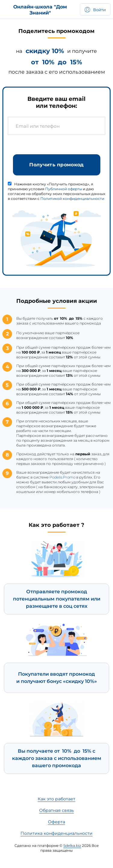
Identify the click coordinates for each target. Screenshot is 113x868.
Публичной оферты (64, 191)
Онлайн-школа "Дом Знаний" (40, 10)
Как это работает (56, 799)
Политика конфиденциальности (56, 833)
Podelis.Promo (62, 479)
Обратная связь (56, 810)
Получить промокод (56, 167)
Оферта (56, 822)
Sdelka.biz (72, 846)
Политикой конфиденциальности (72, 200)
